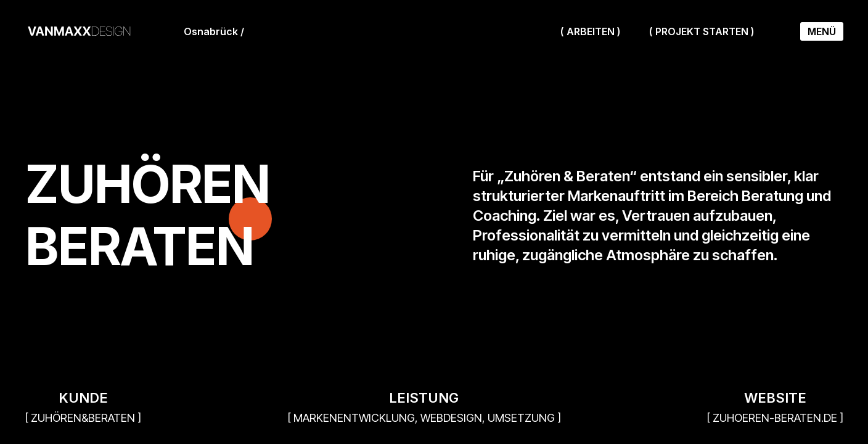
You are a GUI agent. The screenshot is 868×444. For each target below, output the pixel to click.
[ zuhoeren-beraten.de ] (775, 418)
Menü (822, 31)
